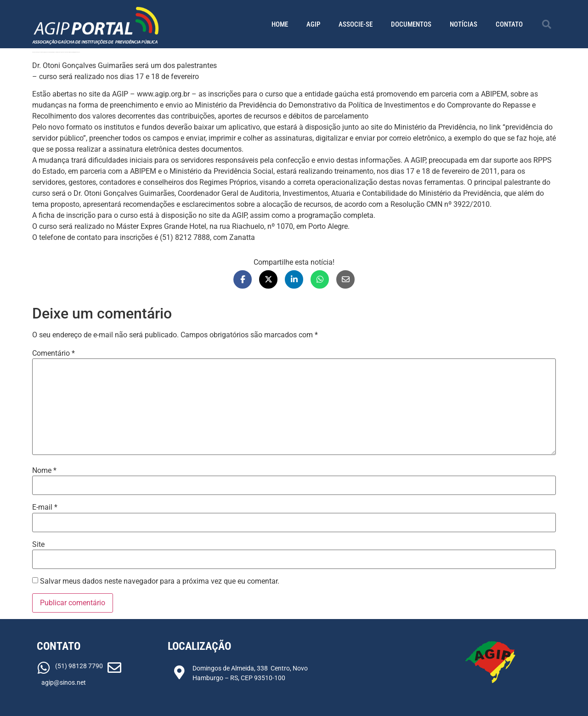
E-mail (45, 507)
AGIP (313, 24)
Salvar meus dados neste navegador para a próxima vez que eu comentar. (160, 581)
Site (38, 545)
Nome (44, 471)
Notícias (464, 24)
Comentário (54, 353)
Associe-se (356, 24)
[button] (547, 24)
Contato (509, 24)
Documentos (411, 24)
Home (280, 24)
